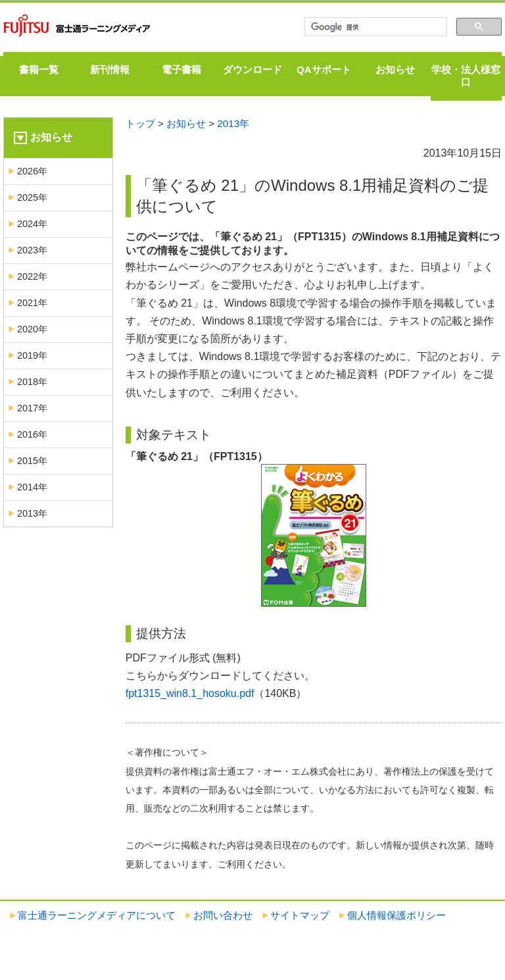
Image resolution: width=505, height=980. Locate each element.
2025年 (32, 197)
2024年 (32, 224)
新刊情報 (110, 69)
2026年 (32, 171)
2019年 (32, 355)
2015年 (32, 461)
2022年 (32, 276)
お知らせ (395, 69)
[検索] (374, 27)
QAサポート (324, 69)
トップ (140, 123)
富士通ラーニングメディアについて (97, 915)
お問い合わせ (223, 915)
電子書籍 (181, 69)
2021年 (32, 303)
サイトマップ (300, 915)
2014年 (32, 487)
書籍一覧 (39, 69)
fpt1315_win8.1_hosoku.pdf (190, 693)
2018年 (32, 382)
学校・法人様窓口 (466, 76)
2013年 (233, 123)
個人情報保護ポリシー (397, 915)
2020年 (32, 329)
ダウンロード (252, 69)
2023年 (32, 250)
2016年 (32, 434)
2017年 (32, 408)
